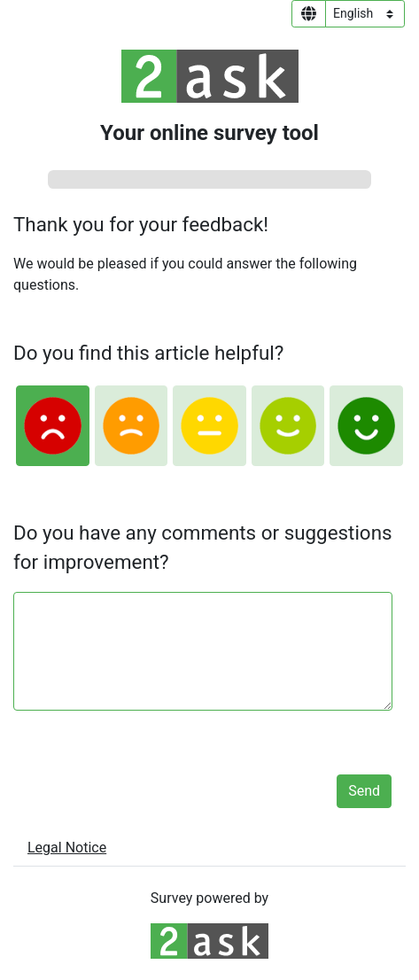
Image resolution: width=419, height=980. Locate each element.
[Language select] (365, 14)
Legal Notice (67, 848)
